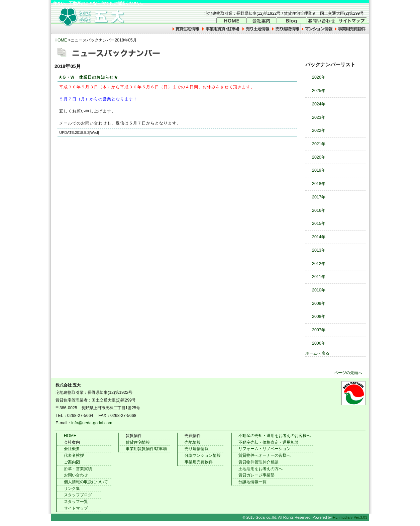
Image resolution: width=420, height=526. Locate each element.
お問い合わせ (76, 475)
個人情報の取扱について (86, 482)
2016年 (319, 210)
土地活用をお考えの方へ (260, 469)
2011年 (319, 277)
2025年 (319, 91)
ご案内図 (72, 462)
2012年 (319, 264)
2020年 (319, 157)
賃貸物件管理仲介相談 (258, 462)
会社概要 (72, 449)
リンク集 (72, 489)
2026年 (319, 77)
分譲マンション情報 (203, 455)
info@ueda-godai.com (92, 423)
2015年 (319, 224)
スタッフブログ (78, 495)
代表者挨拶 (74, 455)
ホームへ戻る (317, 353)
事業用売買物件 (199, 462)
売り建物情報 (197, 449)
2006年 (319, 343)
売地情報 (193, 442)
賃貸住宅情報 (138, 442)
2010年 (319, 290)
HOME (61, 40)
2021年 (319, 144)
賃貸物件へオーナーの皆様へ (265, 455)
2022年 (319, 130)
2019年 (319, 170)
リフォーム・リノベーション (265, 449)
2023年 (319, 117)
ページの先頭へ (348, 373)
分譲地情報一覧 (252, 482)
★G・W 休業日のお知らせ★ (88, 77)
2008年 (319, 317)
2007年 (319, 330)
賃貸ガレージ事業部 (256, 475)
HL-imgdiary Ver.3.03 (350, 517)
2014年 (319, 237)
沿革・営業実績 (78, 469)
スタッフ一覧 (76, 502)
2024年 (319, 104)
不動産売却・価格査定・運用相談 (269, 442)
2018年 (319, 184)
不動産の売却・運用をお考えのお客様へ (275, 436)
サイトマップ (76, 508)
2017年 (319, 197)
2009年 (319, 303)
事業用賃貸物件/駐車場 (146, 449)
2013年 (319, 250)
